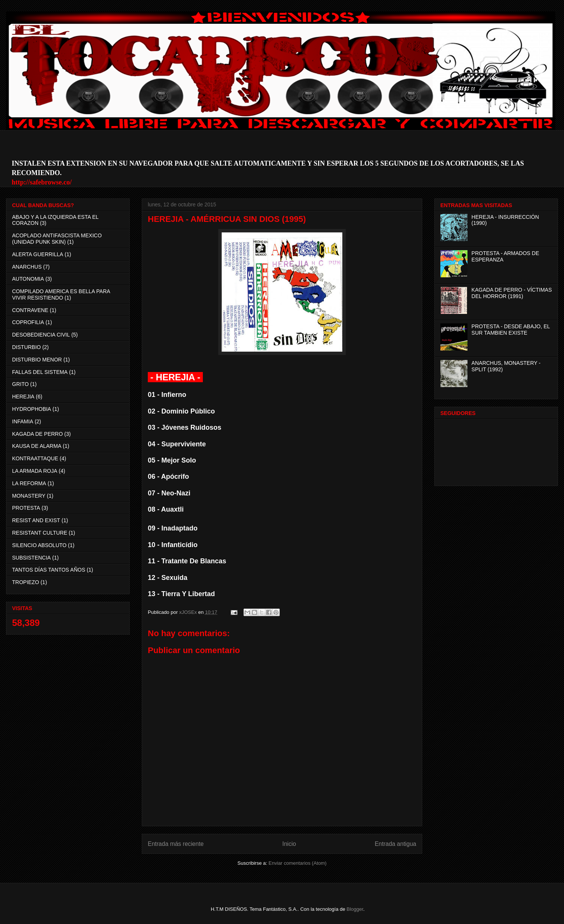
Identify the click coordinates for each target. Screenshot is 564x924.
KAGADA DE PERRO (38, 434)
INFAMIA (23, 421)
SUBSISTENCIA (31, 558)
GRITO (20, 384)
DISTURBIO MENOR (37, 360)
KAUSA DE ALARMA (37, 446)
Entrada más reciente (176, 844)
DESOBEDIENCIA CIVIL (41, 335)
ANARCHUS (27, 267)
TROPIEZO (26, 582)
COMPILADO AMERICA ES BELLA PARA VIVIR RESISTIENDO (61, 294)
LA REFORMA (29, 483)
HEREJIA (23, 397)
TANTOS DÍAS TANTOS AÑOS (49, 570)
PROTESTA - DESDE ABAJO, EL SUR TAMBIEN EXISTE (511, 330)
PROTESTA (26, 508)
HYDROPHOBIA (31, 409)
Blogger (355, 909)
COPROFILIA (28, 322)
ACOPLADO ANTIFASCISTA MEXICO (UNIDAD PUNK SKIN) (57, 239)
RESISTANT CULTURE (40, 533)
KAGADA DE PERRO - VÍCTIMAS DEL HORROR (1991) (512, 293)
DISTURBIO (26, 347)
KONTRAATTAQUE (35, 458)
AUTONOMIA (28, 279)
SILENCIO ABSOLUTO (39, 545)
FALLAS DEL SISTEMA (40, 372)
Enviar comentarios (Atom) (297, 863)
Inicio (289, 844)
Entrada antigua (395, 844)
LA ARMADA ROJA (35, 471)
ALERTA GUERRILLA (38, 254)
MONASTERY (29, 496)
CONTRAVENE (30, 310)
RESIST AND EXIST (36, 520)
